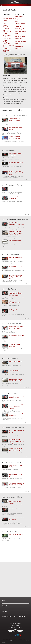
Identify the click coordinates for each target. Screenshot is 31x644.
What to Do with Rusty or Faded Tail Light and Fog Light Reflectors (16, 407)
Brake (4, 47)
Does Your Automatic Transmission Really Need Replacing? (15, 502)
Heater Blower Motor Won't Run (16, 188)
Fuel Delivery (6, 29)
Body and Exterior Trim (9, 19)
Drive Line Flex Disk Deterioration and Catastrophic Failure (16, 224)
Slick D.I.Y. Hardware (20, 45)
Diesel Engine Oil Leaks (14, 310)
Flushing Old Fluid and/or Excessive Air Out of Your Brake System (16, 173)
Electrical (5, 22)
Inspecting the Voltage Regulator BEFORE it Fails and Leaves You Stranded (16, 294)
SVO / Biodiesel (7, 52)
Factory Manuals (20, 28)
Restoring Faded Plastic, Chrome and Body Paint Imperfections (15, 138)
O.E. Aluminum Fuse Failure (15, 266)
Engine (5, 30)
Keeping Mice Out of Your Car (16, 535)
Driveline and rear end (8, 45)
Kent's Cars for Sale (20, 30)
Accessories (18, 27)
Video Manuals (19, 17)
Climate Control (7, 27)
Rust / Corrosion (7, 50)
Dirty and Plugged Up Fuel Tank (16, 336)
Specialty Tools (19, 47)
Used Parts (18, 48)
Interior (5, 20)
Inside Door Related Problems (16, 361)
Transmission (6, 44)
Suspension (6, 49)
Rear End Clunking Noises (15, 241)
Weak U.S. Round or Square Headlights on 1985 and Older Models (16, 277)
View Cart (29, 5)
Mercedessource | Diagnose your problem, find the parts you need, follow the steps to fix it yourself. (16, 2)
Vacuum (5, 25)
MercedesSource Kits (21, 32)
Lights (4, 24)
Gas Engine (6, 42)
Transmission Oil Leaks (14, 509)
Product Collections (20, 40)
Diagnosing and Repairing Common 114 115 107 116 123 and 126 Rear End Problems (16, 233)
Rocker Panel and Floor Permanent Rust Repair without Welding (16, 441)
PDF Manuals (19, 18)
